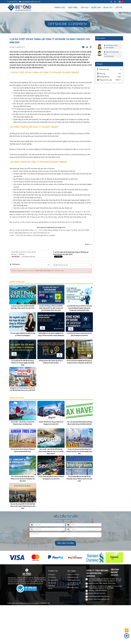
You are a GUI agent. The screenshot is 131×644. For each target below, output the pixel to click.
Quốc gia (96, 8)
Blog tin (108, 8)
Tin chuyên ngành (53, 603)
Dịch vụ (84, 8)
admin (91, 267)
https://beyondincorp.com (101, 622)
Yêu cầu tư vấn (52, 606)
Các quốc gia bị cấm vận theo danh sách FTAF (74, 607)
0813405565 (13, 2)
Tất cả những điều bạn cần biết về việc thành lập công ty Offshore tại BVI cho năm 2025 (79, 502)
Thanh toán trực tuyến (73, 603)
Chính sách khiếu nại (73, 597)
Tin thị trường (52, 600)
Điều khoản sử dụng (73, 610)
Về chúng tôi (52, 597)
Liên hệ (119, 8)
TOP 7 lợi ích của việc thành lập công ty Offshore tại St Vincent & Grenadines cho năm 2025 (23, 502)
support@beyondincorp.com (31, 2)
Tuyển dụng (51, 609)
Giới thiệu (73, 8)
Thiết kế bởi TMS (45, 626)
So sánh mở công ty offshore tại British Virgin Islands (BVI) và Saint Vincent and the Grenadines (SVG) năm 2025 (51, 331)
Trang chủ (59, 8)
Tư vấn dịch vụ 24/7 (112, 45)
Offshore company (67, 24)
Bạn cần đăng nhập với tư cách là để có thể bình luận (38, 294)
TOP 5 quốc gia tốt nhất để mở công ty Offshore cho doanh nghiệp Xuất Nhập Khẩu (23, 386)
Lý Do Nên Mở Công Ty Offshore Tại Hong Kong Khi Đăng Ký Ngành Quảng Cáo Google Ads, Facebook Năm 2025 (79, 331)
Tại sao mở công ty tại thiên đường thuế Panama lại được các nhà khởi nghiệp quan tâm (79, 474)
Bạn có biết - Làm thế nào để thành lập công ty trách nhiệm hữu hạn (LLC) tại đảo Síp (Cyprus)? (51, 474)
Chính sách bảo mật (73, 600)
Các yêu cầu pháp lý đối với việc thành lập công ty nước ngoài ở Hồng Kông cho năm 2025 (23, 529)
